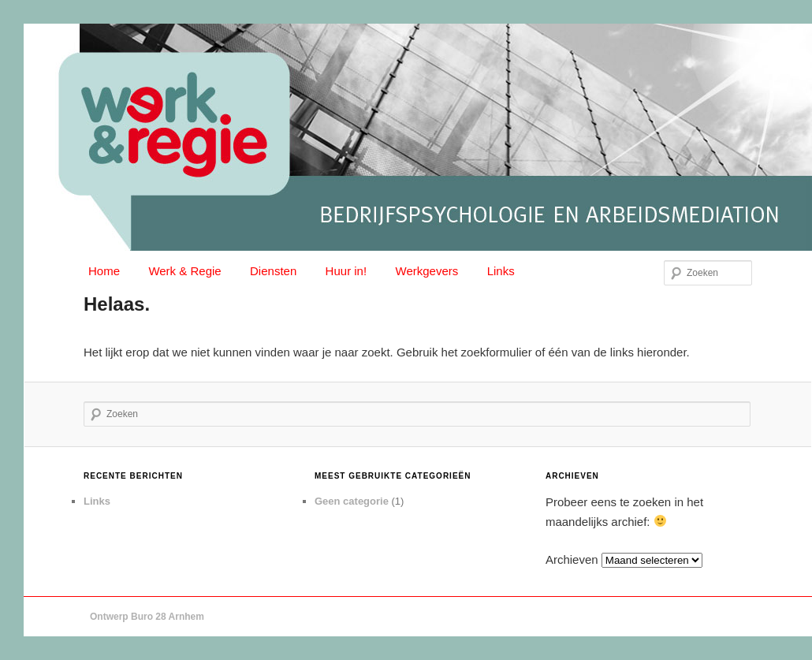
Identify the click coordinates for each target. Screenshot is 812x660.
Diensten (273, 271)
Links (501, 271)
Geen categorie (352, 501)
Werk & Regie (184, 271)
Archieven (572, 559)
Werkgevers (427, 271)
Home (104, 271)
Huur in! (346, 271)
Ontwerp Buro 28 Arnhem (147, 617)
